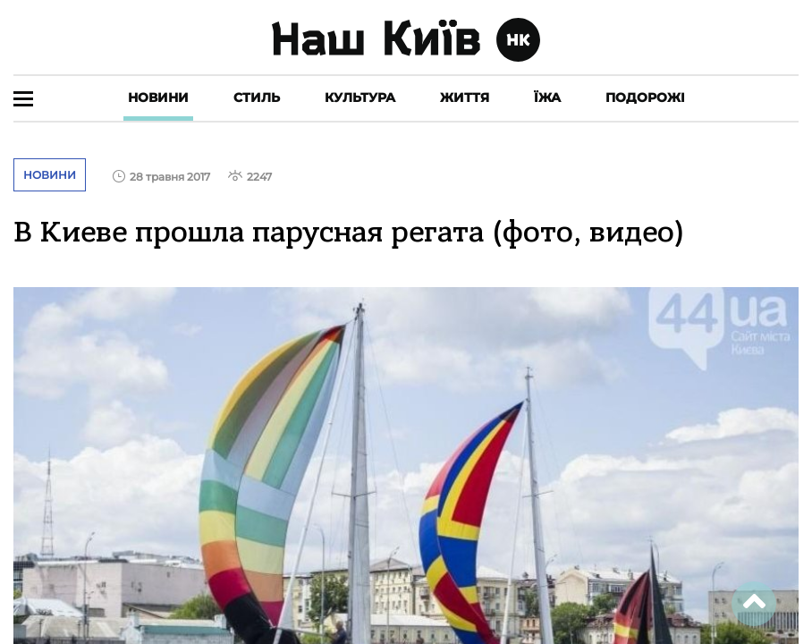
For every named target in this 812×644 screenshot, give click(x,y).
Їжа (547, 97)
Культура (360, 97)
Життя (465, 97)
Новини (158, 97)
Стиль (257, 97)
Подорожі (645, 97)
